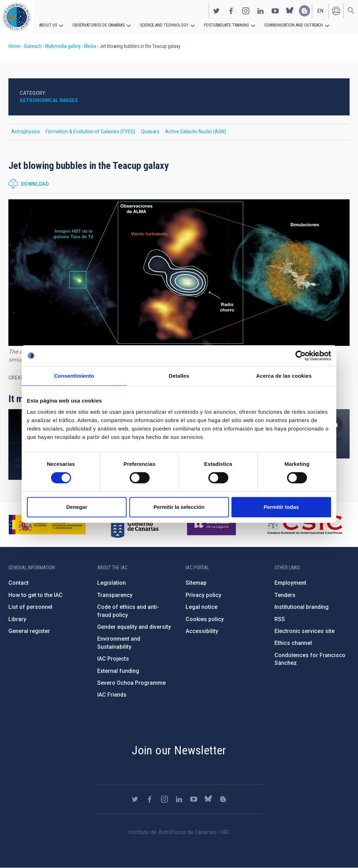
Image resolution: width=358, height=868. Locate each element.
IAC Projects (113, 659)
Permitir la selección (179, 507)
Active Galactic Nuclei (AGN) (196, 131)
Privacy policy (203, 595)
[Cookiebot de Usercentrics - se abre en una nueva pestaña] (300, 356)
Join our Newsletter (179, 750)
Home (14, 46)
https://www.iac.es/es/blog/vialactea (305, 11)
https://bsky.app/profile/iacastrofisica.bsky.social (290, 11)
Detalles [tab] (179, 376)
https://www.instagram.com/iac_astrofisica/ (246, 11)
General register (29, 631)
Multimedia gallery (63, 46)
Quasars (150, 131)
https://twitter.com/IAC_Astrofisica (216, 11)
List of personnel (30, 607)
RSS (280, 619)
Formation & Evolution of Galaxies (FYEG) (90, 131)
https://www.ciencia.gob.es (47, 525)
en (320, 11)
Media (90, 46)
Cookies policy (205, 619)
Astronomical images (49, 100)
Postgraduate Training (226, 25)
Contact (19, 583)
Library (17, 619)
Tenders (285, 595)
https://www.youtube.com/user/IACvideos (275, 11)
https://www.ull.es (212, 525)
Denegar (77, 507)
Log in (336, 11)
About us (48, 25)
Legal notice (202, 607)
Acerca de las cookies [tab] (284, 376)
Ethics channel (293, 643)
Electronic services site (305, 631)
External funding (118, 671)
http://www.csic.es (304, 525)
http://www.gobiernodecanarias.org (135, 525)
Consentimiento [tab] (74, 376)
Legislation (112, 583)
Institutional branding (302, 607)
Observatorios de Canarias (98, 25)
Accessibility (202, 631)
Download (35, 184)
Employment (290, 583)
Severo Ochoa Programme (131, 683)
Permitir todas (281, 507)
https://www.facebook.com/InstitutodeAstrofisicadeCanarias (231, 11)
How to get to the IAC (35, 595)
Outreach (33, 46)
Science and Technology (164, 25)
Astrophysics (26, 131)
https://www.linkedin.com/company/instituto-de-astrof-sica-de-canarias (260, 11)
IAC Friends (112, 695)
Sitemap (196, 583)
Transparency (115, 595)
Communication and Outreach (294, 25)
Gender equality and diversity (134, 627)
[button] (179, 273)
